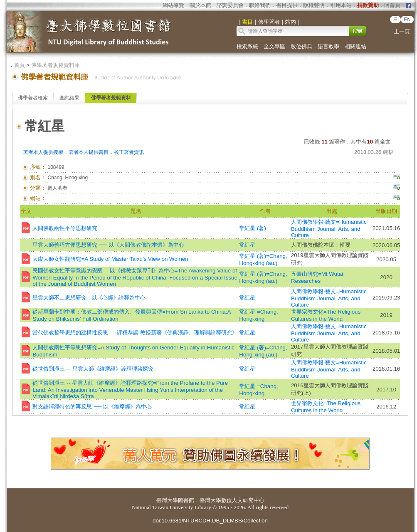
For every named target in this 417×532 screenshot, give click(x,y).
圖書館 (186, 500)
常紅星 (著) (253, 228)
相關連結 (355, 46)
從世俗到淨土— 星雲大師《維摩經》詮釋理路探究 (93, 369)
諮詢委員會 (230, 5)
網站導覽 (173, 5)
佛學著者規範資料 (111, 98)
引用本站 (341, 5)
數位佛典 (301, 46)
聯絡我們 (260, 5)
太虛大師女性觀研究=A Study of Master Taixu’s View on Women (110, 259)
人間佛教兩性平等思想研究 (65, 228)
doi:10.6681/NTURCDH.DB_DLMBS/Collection (210, 521)
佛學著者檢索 (33, 98)
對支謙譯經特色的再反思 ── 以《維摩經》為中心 (92, 407)
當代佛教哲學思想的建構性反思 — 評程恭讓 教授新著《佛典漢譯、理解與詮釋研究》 (135, 333)
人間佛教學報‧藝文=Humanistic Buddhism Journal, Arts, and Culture (329, 229)
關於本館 (200, 5)
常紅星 (247, 245)
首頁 (20, 65)
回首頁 (392, 5)
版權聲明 (314, 5)
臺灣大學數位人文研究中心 (232, 500)
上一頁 (402, 31)
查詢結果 (69, 98)
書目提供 (287, 5)
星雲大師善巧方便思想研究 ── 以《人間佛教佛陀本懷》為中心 (108, 245)
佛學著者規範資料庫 (56, 65)
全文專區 (274, 46)
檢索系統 (247, 46)
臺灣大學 (167, 500)
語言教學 (328, 46)
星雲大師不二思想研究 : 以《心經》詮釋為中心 (89, 298)
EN (407, 20)
